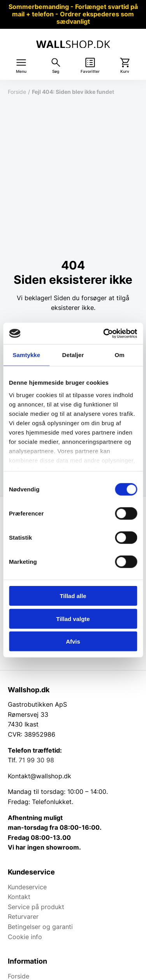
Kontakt (19, 897)
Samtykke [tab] (26, 355)
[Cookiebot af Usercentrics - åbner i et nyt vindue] (104, 333)
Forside (17, 92)
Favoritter (90, 71)
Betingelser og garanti (40, 927)
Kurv (125, 71)
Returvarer (23, 917)
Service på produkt (36, 907)
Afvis (73, 641)
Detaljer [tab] (73, 355)
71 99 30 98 (36, 760)
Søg (56, 71)
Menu (21, 71)
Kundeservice (27, 887)
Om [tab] (120, 355)
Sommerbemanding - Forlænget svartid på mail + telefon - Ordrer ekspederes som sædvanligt (73, 14)
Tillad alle (73, 596)
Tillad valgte (73, 618)
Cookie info (25, 937)
